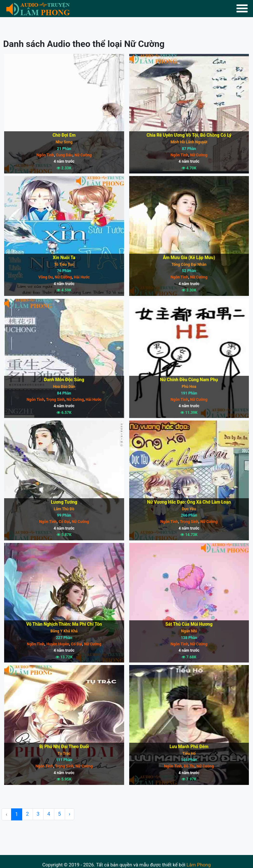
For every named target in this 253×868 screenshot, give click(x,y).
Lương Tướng (64, 502)
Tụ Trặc (64, 754)
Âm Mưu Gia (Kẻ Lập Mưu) (189, 258)
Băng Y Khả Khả (64, 631)
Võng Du (46, 277)
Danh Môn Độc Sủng (64, 380)
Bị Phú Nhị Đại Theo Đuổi (64, 747)
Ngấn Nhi (189, 631)
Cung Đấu (64, 155)
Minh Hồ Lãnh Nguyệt (189, 142)
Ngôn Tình (45, 155)
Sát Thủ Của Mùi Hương (189, 624)
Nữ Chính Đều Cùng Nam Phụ (189, 380)
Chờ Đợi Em (64, 135)
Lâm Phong (199, 865)
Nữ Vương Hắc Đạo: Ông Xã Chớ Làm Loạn (189, 502)
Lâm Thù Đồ (64, 509)
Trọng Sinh (55, 400)
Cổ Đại (64, 522)
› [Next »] (70, 814)
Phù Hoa (189, 387)
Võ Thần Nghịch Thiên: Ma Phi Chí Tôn (64, 624)
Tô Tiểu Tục (64, 264)
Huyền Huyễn (57, 644)
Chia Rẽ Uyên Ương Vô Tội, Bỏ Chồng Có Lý (189, 135)
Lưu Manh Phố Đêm (189, 747)
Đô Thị (189, 766)
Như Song (64, 142)
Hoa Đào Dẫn (64, 387)
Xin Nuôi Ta (64, 258)
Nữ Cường (82, 155)
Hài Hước (81, 277)
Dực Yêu (189, 509)
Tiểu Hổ (189, 754)
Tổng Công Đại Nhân (189, 264)
